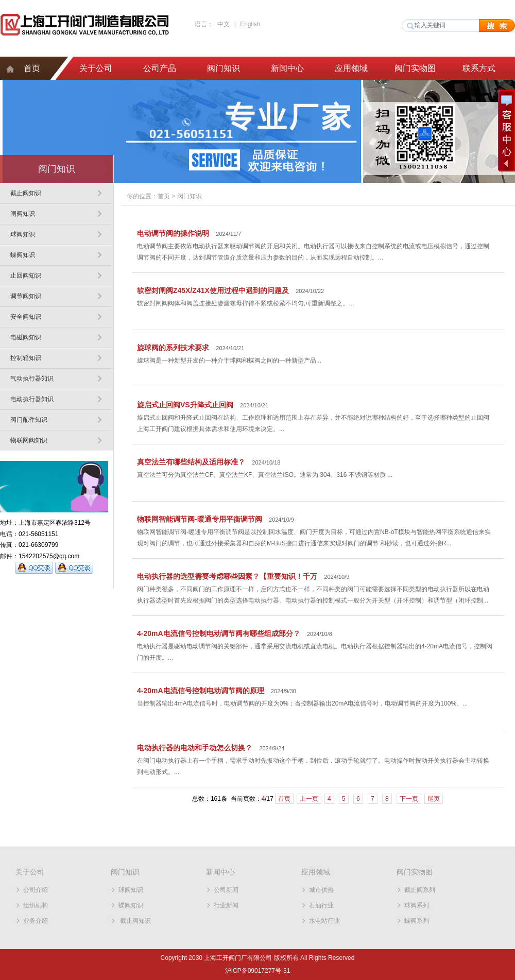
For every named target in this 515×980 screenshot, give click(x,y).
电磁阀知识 (26, 337)
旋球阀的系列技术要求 (173, 348)
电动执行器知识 (32, 399)
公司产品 (160, 68)
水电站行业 (324, 921)
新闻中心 (287, 68)
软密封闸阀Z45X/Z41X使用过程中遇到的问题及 (213, 290)
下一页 (409, 799)
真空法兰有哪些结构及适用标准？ (191, 462)
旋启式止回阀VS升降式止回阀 (185, 405)
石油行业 (321, 905)
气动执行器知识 (32, 379)
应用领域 (351, 68)
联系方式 (479, 68)
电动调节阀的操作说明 (173, 233)
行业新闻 (226, 905)
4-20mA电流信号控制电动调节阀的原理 (201, 691)
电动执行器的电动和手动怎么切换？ (195, 748)
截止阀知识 (26, 193)
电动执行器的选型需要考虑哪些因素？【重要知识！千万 (227, 576)
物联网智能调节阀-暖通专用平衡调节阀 (200, 519)
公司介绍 (36, 890)
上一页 (309, 799)
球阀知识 (23, 234)
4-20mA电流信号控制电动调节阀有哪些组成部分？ (219, 633)
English (250, 24)
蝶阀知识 (23, 255)
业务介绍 (36, 921)
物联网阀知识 (29, 440)
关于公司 (96, 68)
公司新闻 (226, 890)
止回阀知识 (26, 276)
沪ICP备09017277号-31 (258, 971)
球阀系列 (417, 905)
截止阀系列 (420, 890)
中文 (224, 24)
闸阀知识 (23, 214)
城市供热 (321, 890)
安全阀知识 (26, 317)
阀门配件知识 (29, 420)
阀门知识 (224, 68)
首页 (32, 68)
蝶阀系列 (417, 921)
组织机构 (36, 905)
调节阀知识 (26, 296)
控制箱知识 (26, 358)
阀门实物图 (415, 68)
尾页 (434, 799)
